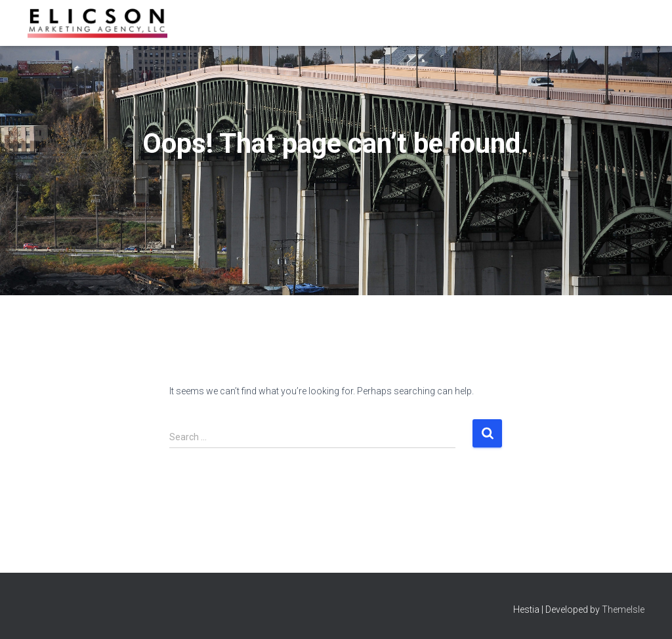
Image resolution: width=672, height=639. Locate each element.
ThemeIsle (623, 609)
